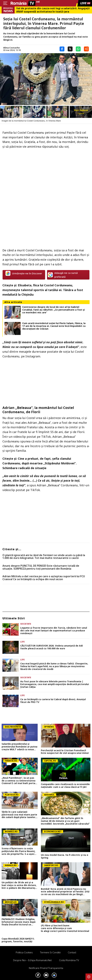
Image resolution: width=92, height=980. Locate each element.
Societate (26, 624)
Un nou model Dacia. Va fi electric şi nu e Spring (65, 856)
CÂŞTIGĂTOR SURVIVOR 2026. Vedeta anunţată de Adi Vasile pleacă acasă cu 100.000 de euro (52, 647)
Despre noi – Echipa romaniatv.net (32, 960)
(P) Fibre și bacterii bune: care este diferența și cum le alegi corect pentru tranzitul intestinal (66, 928)
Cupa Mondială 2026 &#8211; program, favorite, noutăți (18, 940)
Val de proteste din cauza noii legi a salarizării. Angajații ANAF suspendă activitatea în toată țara (53, 10)
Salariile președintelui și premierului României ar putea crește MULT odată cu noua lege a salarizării (19, 747)
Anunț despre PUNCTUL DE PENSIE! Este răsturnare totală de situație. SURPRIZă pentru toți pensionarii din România (41, 567)
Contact (72, 952)
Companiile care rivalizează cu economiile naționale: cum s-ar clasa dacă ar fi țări (65, 786)
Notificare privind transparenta (46, 968)
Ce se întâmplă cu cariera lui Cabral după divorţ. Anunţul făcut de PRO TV (53, 701)
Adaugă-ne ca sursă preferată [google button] (63, 275)
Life (22, 642)
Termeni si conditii (50, 952)
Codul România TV (69, 960)
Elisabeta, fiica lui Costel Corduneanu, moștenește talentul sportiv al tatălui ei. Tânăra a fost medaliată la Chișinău (43, 290)
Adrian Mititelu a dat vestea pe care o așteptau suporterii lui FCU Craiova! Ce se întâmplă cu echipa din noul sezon (44, 578)
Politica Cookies (24, 952)
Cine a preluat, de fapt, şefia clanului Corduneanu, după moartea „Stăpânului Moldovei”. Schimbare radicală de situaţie (40, 463)
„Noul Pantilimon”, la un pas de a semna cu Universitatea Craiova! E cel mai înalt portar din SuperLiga (19, 781)
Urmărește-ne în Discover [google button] (24, 273)
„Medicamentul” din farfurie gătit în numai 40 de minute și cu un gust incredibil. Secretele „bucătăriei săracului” (65, 821)
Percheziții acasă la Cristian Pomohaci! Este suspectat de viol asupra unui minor (65, 752)
